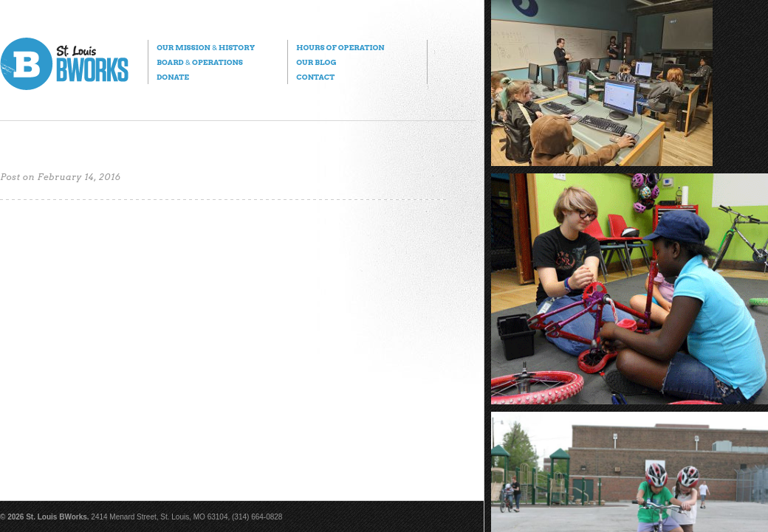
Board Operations (200, 62)
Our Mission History (206, 47)
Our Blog (316, 62)
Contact (315, 77)
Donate (173, 77)
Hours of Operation (340, 47)
